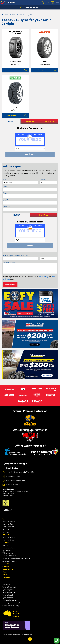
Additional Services (9, 556)
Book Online (8, 569)
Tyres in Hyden (8, 590)
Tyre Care (6, 529)
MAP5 (45, 62)
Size (5, 180)
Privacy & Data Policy (14, 634)
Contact (6, 566)
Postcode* (7, 207)
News (5, 575)
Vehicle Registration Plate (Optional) (16, 256)
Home (5, 15)
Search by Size (8, 524)
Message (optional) (10, 262)
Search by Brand (8, 527)
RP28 (15, 107)
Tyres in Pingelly (8, 595)
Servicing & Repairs (9, 548)
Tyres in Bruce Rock (9, 587)
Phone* (6, 193)
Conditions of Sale (27, 634)
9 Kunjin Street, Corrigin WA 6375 (20, 472)
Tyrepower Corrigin (30, 7)
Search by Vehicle (9, 521)
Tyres (5, 519)
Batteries (5, 545)
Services (6, 543)
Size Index (6, 585)
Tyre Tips (6, 532)
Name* (6, 186)
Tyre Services (7, 551)
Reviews (6, 577)
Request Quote (10, 284)
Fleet (5, 572)
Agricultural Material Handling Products (16, 558)
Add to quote (12, 70)
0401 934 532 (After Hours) (15, 481)
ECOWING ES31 (15, 62)
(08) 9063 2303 (13, 476)
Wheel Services (8, 553)
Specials (6, 564)
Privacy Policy (43, 277)
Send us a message (14, 485)
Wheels (6, 535)
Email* (6, 200)
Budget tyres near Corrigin (12, 603)
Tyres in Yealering (8, 598)
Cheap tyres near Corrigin (11, 606)
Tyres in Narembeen (9, 592)
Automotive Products (9, 561)
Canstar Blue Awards (10, 600)
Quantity (43, 180)
